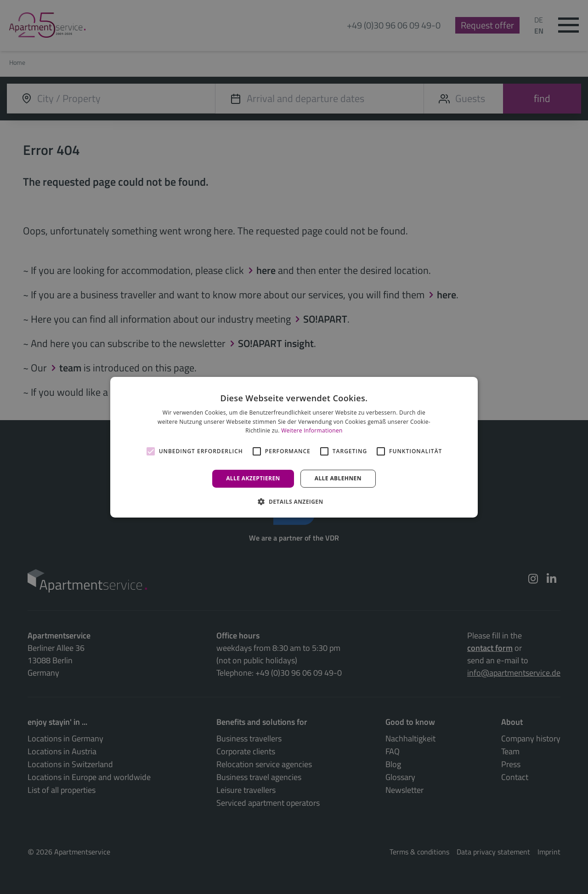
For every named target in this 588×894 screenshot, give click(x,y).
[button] (294, 501)
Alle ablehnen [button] (338, 478)
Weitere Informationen (312, 430)
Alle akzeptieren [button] (253, 478)
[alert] (294, 447)
